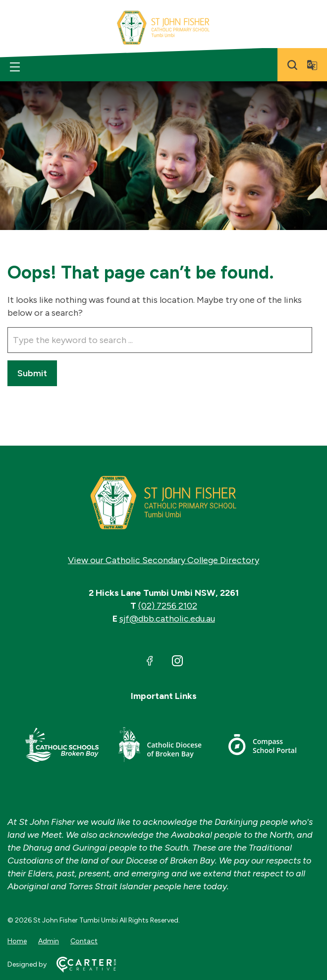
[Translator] (312, 65)
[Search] (292, 65)
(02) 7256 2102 (168, 606)
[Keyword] (160, 340)
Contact (84, 941)
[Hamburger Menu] (15, 67)
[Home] (163, 503)
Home (17, 941)
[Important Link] (62, 746)
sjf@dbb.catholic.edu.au (167, 619)
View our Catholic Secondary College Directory (163, 560)
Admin (49, 941)
